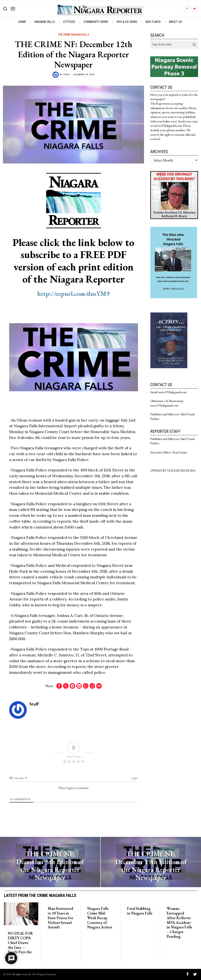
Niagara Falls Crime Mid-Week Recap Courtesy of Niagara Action (100, 918)
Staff (67, 75)
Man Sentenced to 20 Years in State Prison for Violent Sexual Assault (60, 918)
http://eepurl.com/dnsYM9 (73, 294)
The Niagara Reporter (44, 974)
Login (134, 778)
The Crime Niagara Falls (73, 35)
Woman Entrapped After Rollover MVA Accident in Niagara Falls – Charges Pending (179, 923)
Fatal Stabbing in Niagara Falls (140, 911)
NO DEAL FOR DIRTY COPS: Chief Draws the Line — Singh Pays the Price (20, 945)
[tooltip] (187, 9)
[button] (194, 45)
